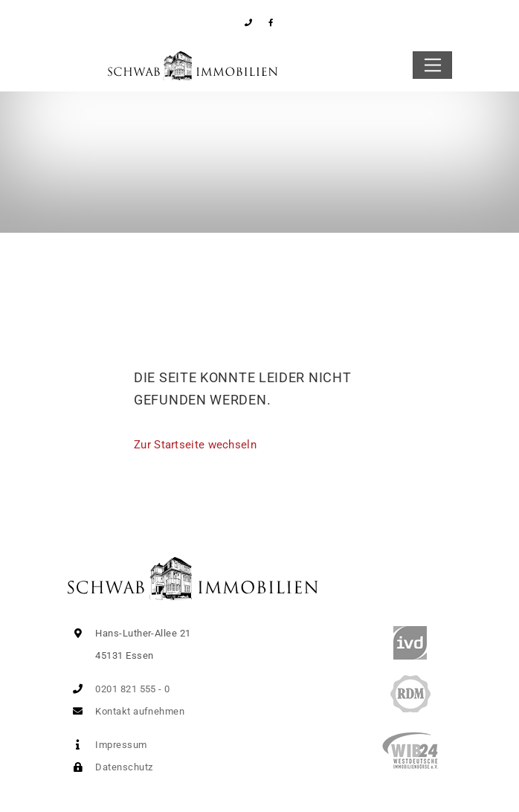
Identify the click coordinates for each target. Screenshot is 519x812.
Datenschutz (110, 767)
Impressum (107, 745)
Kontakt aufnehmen (126, 711)
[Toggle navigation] (432, 65)
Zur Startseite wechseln (195, 445)
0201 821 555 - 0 (119, 689)
